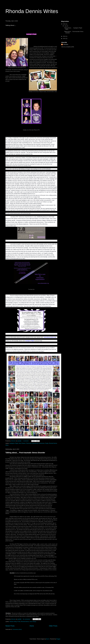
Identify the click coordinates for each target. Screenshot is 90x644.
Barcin (48, 639)
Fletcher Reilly (13, 622)
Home (32, 626)
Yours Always (33, 622)
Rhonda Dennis (53, 443)
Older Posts (53, 626)
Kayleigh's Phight (14, 443)
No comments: (27, 619)
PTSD (19, 622)
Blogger (58, 639)
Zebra (7, 445)
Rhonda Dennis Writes (32, 11)
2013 (64, 38)
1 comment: (26, 441)
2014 (64, 36)
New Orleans (22, 443)
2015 (64, 24)
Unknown (66, 44)
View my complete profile (68, 47)
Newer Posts (10, 626)
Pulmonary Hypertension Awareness (35, 443)
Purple (47, 443)
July (66, 26)
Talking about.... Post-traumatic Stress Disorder (25, 453)
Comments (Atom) (17, 629)
